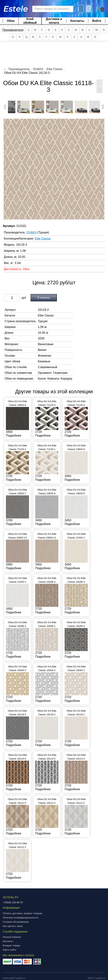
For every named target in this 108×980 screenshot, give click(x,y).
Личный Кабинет (12, 937)
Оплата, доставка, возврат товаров (22, 913)
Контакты (77, 21)
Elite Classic (55, 69)
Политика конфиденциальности (20, 918)
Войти (97, 21)
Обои (11, 21)
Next (103, 106)
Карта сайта (9, 950)
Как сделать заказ (13, 926)
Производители (13, 30)
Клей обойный (30, 21)
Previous (5, 106)
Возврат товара (11, 946)
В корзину (44, 298)
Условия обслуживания (16, 922)
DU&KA (38, 69)
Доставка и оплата (54, 21)
